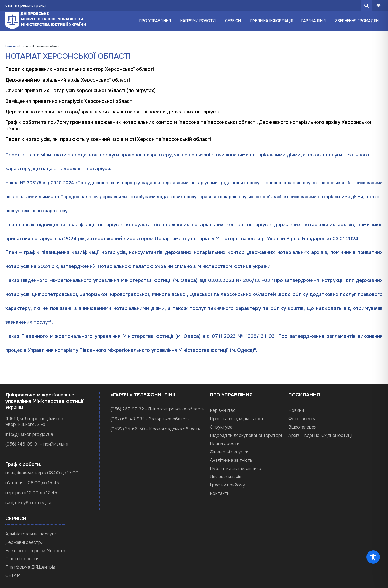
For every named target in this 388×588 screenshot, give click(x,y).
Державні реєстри (24, 542)
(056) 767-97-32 (127, 409)
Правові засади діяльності (237, 419)
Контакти (220, 493)
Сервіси (233, 21)
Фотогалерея (302, 419)
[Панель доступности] (379, 5)
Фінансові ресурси (229, 452)
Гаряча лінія (313, 21)
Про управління (155, 21)
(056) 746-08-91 (22, 444)
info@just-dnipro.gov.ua (29, 434)
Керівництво (223, 410)
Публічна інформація (272, 21)
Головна (11, 46)
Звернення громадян (357, 21)
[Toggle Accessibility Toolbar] (373, 557)
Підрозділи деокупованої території (246, 435)
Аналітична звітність (231, 460)
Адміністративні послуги (31, 534)
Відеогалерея (302, 427)
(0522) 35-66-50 (128, 429)
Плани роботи (225, 444)
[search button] (366, 5)
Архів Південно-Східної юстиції (320, 435)
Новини (296, 410)
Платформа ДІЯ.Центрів (30, 567)
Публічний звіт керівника (235, 469)
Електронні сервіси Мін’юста (35, 551)
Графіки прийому (228, 485)
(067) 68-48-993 (128, 419)
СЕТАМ (13, 575)
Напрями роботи (198, 21)
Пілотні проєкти (22, 559)
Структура (221, 427)
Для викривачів (226, 477)
